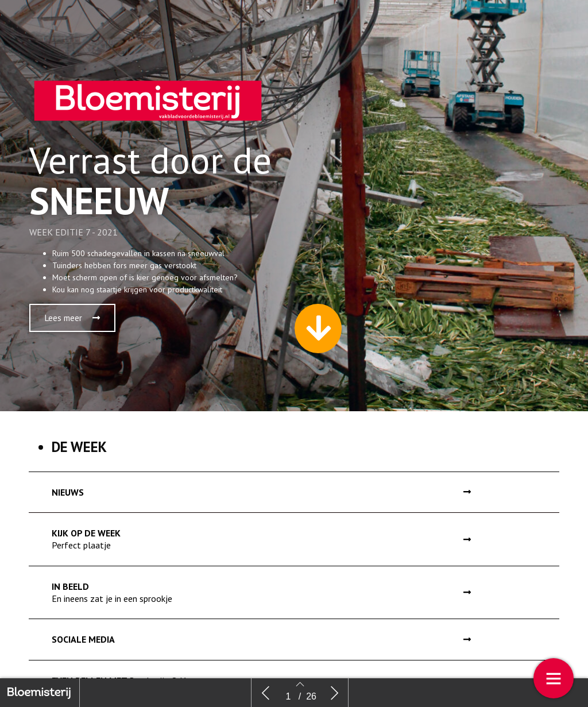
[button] (72, 325)
